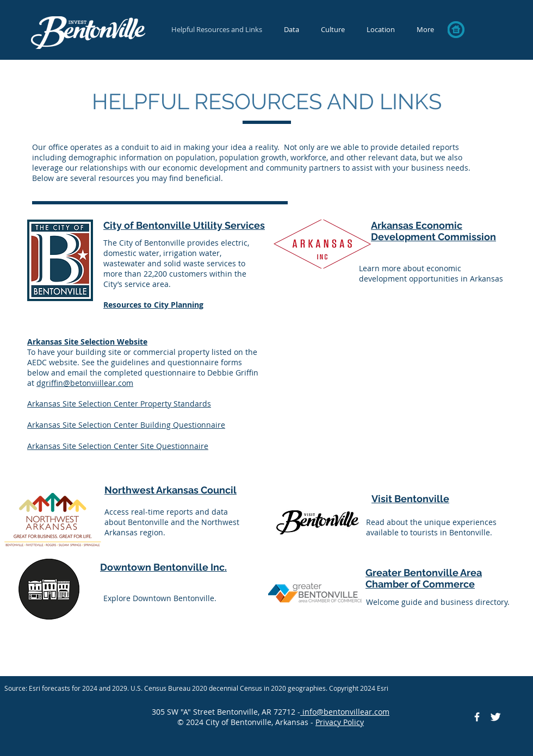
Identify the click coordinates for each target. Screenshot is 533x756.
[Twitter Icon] (495, 717)
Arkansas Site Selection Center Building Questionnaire (126, 425)
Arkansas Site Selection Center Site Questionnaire (118, 446)
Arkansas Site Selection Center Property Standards (119, 404)
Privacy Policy (340, 722)
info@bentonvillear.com (345, 712)
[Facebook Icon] (477, 717)
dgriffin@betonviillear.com (85, 383)
